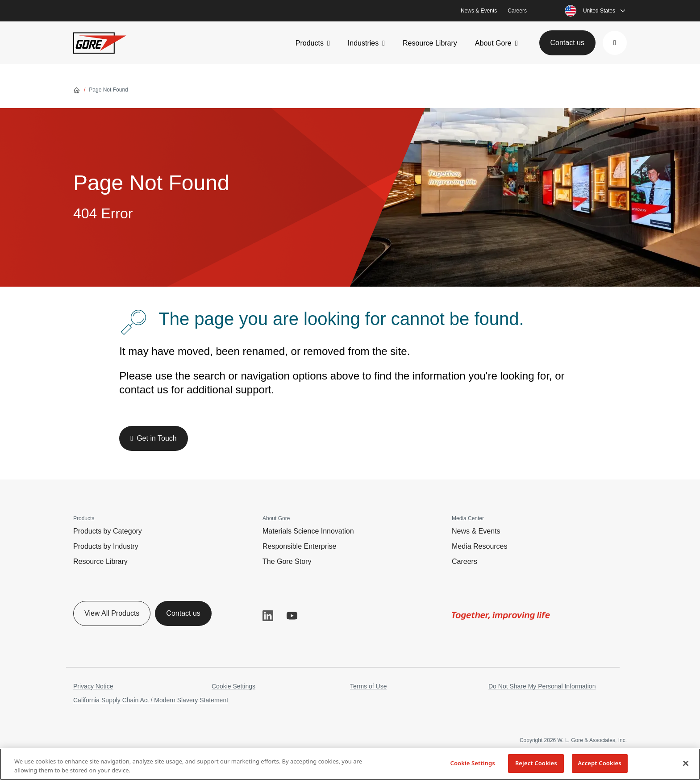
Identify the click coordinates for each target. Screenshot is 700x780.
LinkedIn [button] (268, 616)
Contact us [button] (567, 43)
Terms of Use (368, 686)
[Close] (686, 763)
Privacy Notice (93, 686)
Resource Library (430, 43)
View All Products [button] (112, 613)
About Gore (493, 43)
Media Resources (480, 546)
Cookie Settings (233, 686)
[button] (615, 43)
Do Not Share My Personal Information (542, 686)
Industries (363, 43)
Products (310, 43)
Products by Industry (106, 546)
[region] (350, 764)
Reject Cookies (536, 763)
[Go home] (77, 90)
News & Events (479, 11)
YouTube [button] (292, 616)
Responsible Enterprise (299, 546)
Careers (517, 11)
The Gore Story (287, 561)
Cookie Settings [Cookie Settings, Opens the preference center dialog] (472, 763)
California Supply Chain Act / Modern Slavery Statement (151, 700)
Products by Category (108, 531)
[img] (501, 616)
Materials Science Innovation (308, 531)
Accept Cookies (600, 763)
